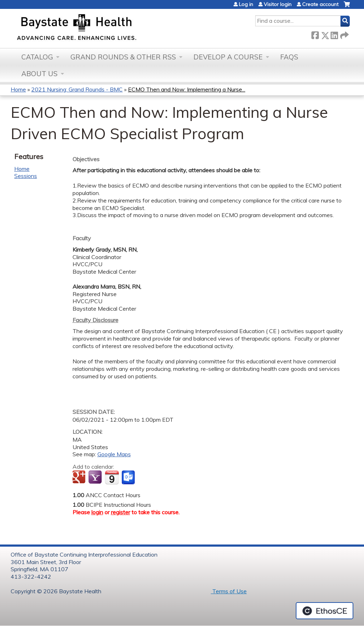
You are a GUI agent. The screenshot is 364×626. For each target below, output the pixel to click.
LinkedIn (334, 34)
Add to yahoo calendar (96, 478)
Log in (246, 4)
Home (18, 89)
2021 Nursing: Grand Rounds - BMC (77, 89)
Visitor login (278, 4)
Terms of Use (229, 591)
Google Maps (114, 454)
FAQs (289, 57)
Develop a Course (228, 57)
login (97, 512)
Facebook (315, 34)
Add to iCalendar (112, 477)
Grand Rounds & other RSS (123, 57)
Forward (344, 34)
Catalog (37, 57)
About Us (39, 74)
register (121, 512)
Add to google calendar (80, 478)
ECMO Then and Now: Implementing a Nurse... (187, 89)
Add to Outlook (129, 478)
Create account (320, 4)
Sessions (26, 176)
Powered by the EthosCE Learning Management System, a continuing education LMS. (325, 611)
